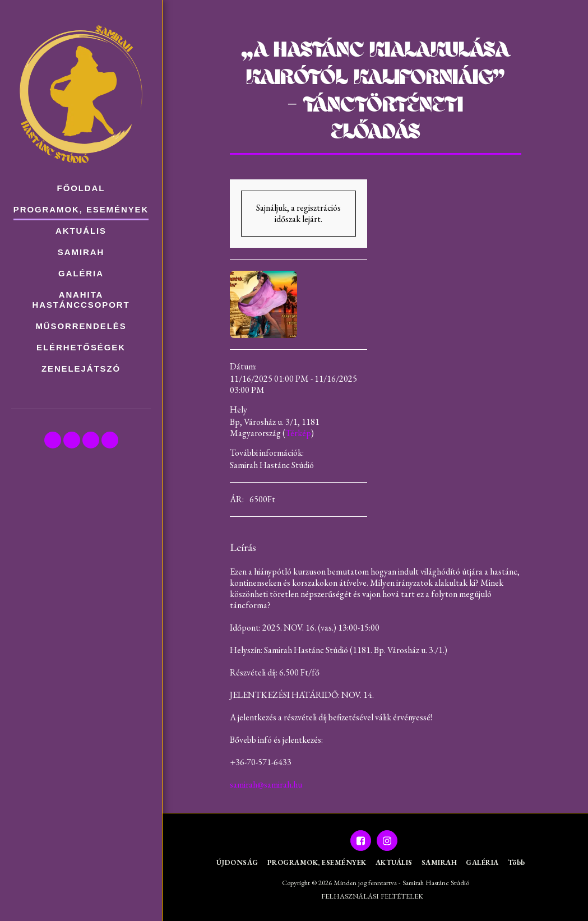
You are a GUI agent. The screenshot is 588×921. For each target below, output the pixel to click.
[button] (53, 440)
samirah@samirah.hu (266, 785)
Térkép (298, 433)
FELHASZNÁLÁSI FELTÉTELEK (372, 896)
